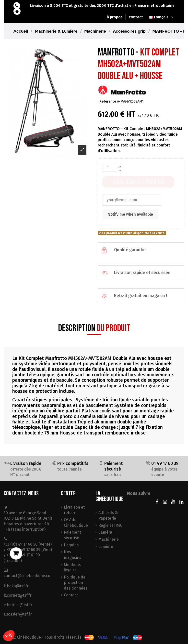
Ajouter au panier (139, 182)
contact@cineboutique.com (29, 576)
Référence (108, 101)
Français (162, 17)
